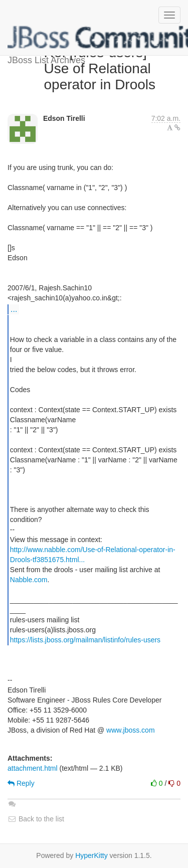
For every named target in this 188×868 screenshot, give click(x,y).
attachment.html (33, 768)
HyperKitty (91, 855)
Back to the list (36, 819)
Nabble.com (29, 580)
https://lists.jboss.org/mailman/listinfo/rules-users (85, 640)
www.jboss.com (130, 730)
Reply (21, 783)
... (14, 309)
